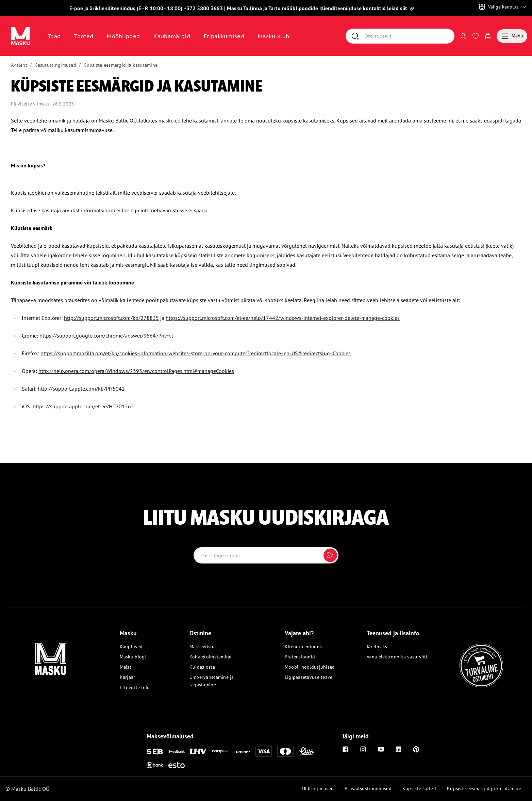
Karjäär (128, 677)
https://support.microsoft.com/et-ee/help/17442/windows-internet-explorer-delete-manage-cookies (283, 318)
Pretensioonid (300, 657)
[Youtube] (381, 749)
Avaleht (19, 65)
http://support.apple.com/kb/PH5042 (81, 389)
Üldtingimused (318, 788)
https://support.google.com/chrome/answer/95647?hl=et (106, 336)
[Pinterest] (416, 749)
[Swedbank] (177, 751)
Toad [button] (54, 36)
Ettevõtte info (135, 687)
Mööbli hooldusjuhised (310, 667)
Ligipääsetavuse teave (309, 677)
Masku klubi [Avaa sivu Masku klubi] (275, 36)
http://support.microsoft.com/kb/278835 (111, 318)
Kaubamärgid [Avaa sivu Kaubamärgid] (172, 36)
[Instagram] (363, 749)
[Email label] (266, 555)
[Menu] (512, 36)
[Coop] (220, 751)
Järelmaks (377, 647)
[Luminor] (242, 751)
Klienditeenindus (303, 647)
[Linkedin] (399, 749)
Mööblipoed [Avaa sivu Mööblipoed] (123, 36)
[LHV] (198, 751)
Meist (126, 667)
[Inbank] (155, 765)
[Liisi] (307, 751)
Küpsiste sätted (419, 788)
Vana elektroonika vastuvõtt (397, 657)
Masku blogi (133, 657)
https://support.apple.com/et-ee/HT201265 (83, 406)
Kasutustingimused (55, 65)
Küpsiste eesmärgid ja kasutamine (120, 65)
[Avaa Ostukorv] (488, 36)
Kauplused (131, 647)
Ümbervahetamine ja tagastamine (212, 681)
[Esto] (177, 765)
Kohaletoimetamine (211, 657)
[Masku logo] (51, 655)
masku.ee (169, 120)
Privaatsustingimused (368, 788)
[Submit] (330, 555)
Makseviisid (202, 647)
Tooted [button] (84, 36)
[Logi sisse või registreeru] (463, 36)
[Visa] (264, 751)
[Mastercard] (285, 751)
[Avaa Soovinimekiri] (476, 36)
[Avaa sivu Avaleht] (20, 36)
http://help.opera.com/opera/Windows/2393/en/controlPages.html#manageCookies (136, 371)
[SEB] (155, 751)
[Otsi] (409, 36)
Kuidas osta (202, 667)
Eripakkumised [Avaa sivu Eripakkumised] (224, 36)
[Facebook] (346, 749)
